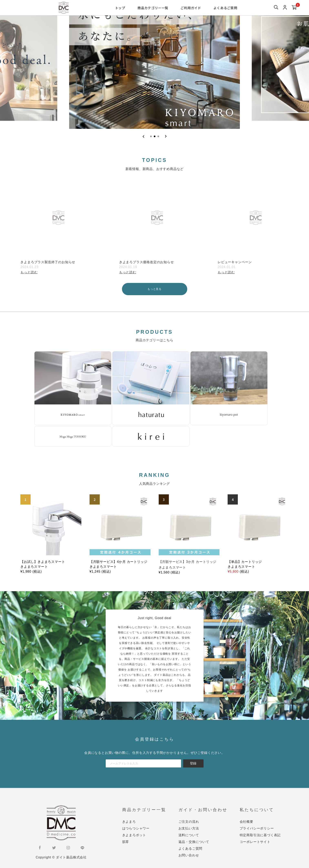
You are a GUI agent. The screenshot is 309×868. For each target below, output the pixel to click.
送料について (189, 835)
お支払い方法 (189, 828)
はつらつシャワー (136, 828)
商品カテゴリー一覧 (153, 8)
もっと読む (29, 272)
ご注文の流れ (189, 822)
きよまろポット (134, 835)
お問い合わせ (189, 855)
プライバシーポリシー (257, 828)
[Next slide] (166, 136)
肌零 (126, 842)
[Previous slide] (143, 136)
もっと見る (154, 289)
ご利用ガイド (191, 8)
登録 (193, 763)
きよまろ (129, 822)
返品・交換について (194, 842)
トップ (120, 8)
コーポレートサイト (255, 842)
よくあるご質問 (225, 8)
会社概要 (246, 822)
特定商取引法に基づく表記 (260, 835)
